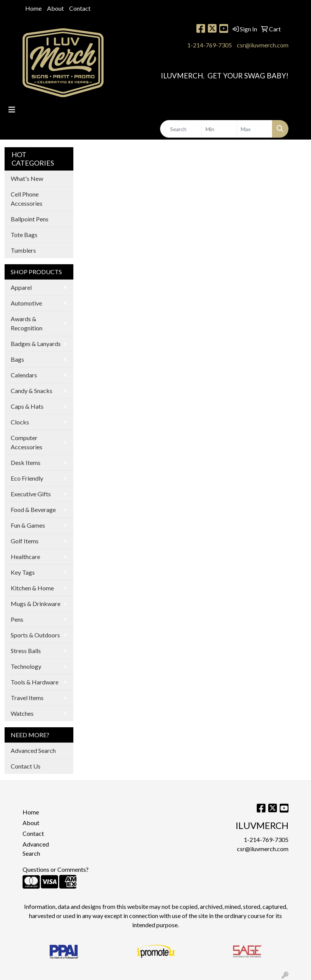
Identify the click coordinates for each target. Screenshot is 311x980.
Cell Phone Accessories (27, 199)
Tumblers (23, 250)
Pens (17, 619)
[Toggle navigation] (12, 110)
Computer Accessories (27, 442)
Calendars (24, 375)
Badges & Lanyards (36, 344)
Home (33, 8)
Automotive (26, 303)
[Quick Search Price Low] (219, 129)
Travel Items (27, 698)
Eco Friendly (27, 478)
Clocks (20, 422)
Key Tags (23, 572)
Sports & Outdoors (35, 635)
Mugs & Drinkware (36, 604)
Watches (22, 713)
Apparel (21, 287)
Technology (26, 666)
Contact (80, 8)
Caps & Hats (27, 406)
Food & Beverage (33, 510)
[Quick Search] (181, 129)
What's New (27, 178)
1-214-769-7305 (210, 45)
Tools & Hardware (35, 682)
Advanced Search (33, 750)
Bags (17, 359)
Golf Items (25, 541)
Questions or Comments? (56, 869)
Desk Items (26, 462)
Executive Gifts (31, 494)
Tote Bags (24, 235)
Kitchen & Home (32, 588)
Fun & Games (28, 525)
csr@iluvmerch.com (263, 45)
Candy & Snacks (32, 391)
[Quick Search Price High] (254, 129)
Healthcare (25, 557)
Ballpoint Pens (30, 219)
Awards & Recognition (27, 323)
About (55, 8)
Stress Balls (26, 651)
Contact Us (26, 766)
